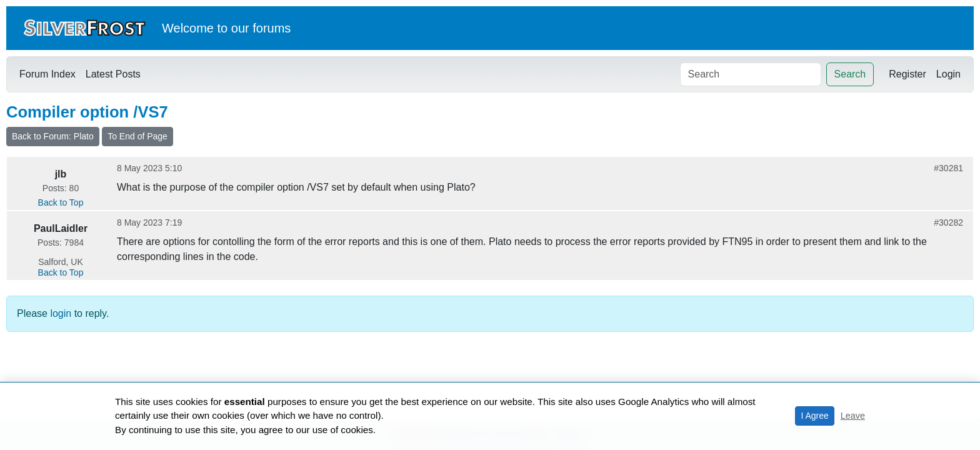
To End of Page (137, 136)
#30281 (948, 168)
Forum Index (47, 74)
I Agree (814, 416)
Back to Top (61, 202)
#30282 (948, 222)
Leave (853, 416)
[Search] (751, 74)
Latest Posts (113, 74)
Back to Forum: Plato (53, 136)
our (240, 28)
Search (850, 74)
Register (907, 74)
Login (948, 74)
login (61, 313)
